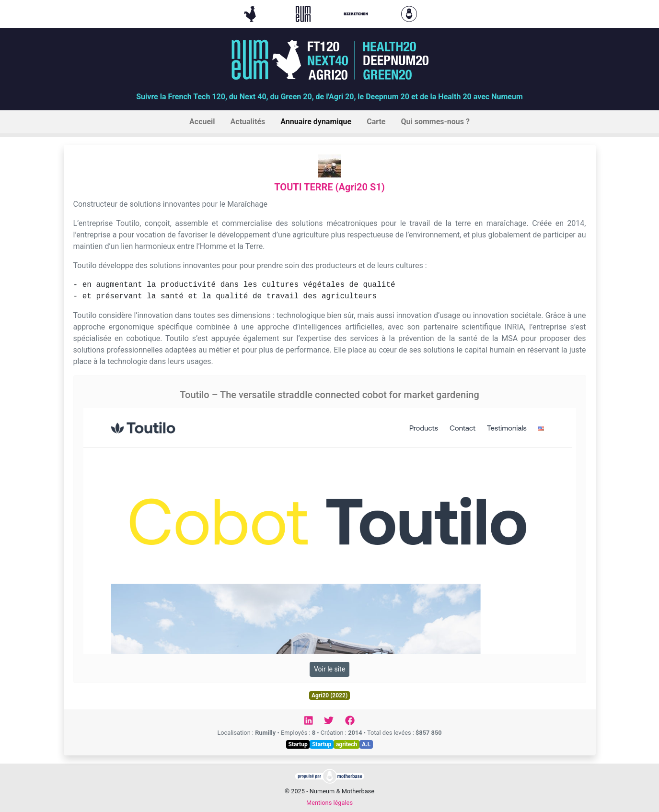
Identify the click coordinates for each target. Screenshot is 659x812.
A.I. (366, 744)
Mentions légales (329, 803)
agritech (347, 744)
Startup (298, 744)
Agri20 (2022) (329, 695)
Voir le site (329, 669)
